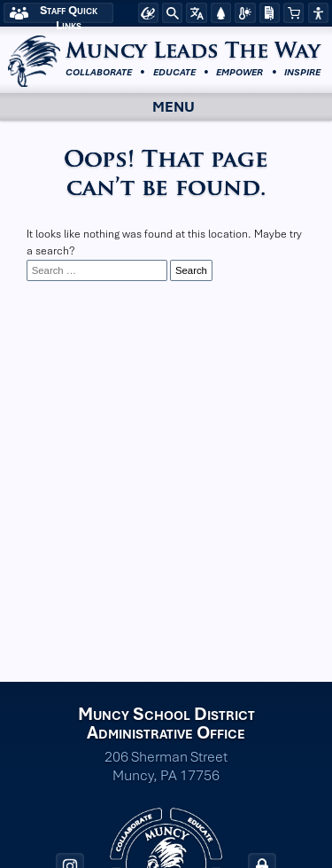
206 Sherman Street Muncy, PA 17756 (166, 766)
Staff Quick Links (69, 13)
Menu (158, 107)
